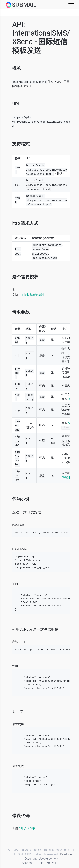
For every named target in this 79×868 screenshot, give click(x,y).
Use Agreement (48, 859)
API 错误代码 (27, 829)
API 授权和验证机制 (31, 295)
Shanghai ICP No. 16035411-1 (41, 863)
